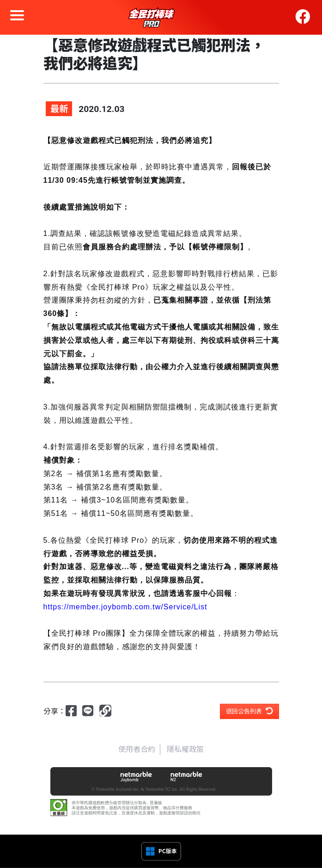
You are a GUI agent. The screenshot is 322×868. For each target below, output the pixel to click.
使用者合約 (137, 749)
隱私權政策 (185, 749)
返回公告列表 (249, 711)
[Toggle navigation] (17, 17)
